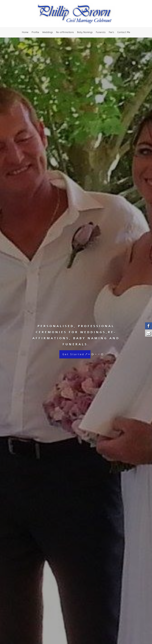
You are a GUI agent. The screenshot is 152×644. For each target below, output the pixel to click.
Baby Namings (85, 32)
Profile (35, 32)
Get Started (73, 355)
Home (25, 32)
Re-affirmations (65, 32)
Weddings (48, 32)
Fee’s (111, 32)
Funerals (101, 32)
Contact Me (124, 32)
